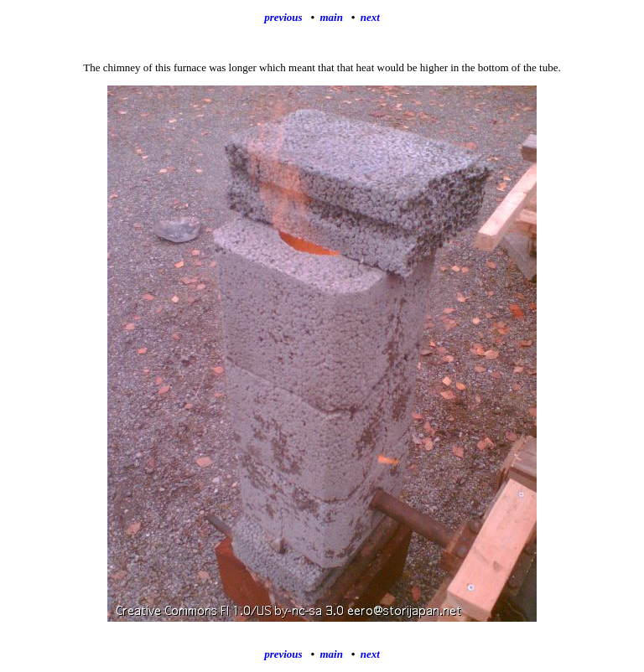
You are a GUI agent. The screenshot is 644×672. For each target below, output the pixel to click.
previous (283, 17)
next (370, 17)
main (331, 17)
